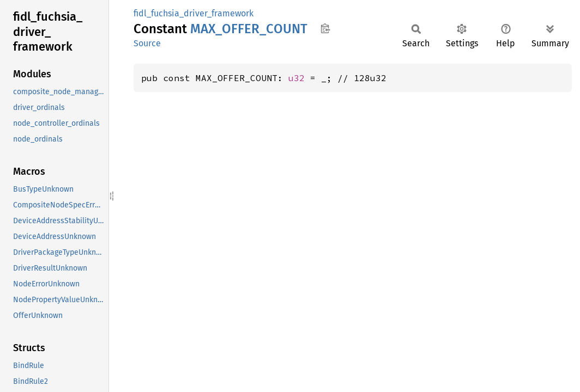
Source (147, 43)
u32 (297, 78)
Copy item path (325, 28)
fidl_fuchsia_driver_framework (194, 13)
